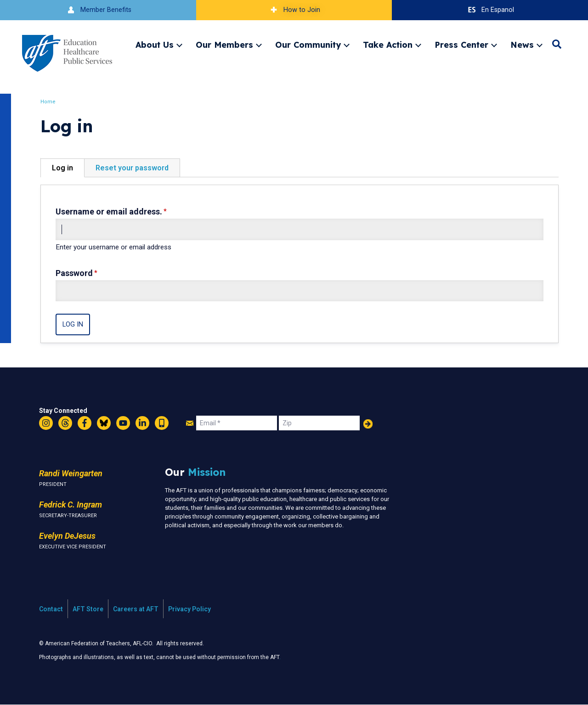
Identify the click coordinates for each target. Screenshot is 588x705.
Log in (62, 168)
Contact (51, 609)
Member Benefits (98, 10)
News (522, 45)
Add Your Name (368, 424)
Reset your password (132, 168)
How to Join (294, 10)
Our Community (308, 45)
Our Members (224, 45)
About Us (155, 45)
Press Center (461, 45)
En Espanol (490, 10)
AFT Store (88, 609)
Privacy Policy (189, 609)
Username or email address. (109, 211)
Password (74, 273)
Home (48, 102)
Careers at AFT (136, 609)
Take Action (388, 45)
